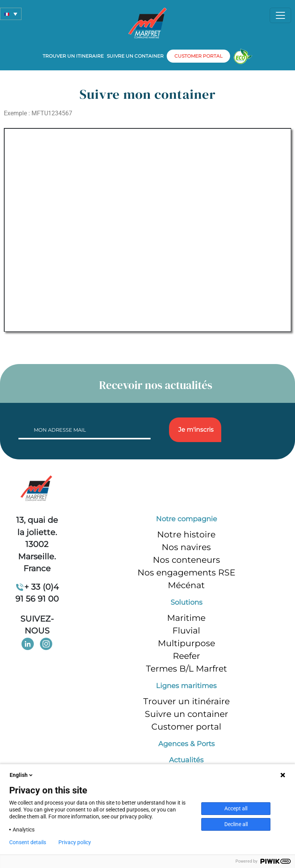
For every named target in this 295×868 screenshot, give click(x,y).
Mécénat (186, 585)
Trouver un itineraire (73, 56)
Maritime (186, 618)
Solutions (186, 602)
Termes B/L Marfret (186, 669)
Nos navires (186, 547)
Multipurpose (186, 643)
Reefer (186, 656)
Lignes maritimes (186, 686)
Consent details (28, 842)
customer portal (198, 56)
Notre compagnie (186, 519)
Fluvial (186, 631)
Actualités (186, 760)
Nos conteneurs (186, 560)
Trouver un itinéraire (186, 701)
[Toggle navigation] (280, 15)
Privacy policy (75, 842)
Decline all (236, 824)
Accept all (236, 808)
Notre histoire (186, 535)
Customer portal (186, 727)
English (22, 775)
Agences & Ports (186, 744)
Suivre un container (135, 56)
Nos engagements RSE (186, 573)
